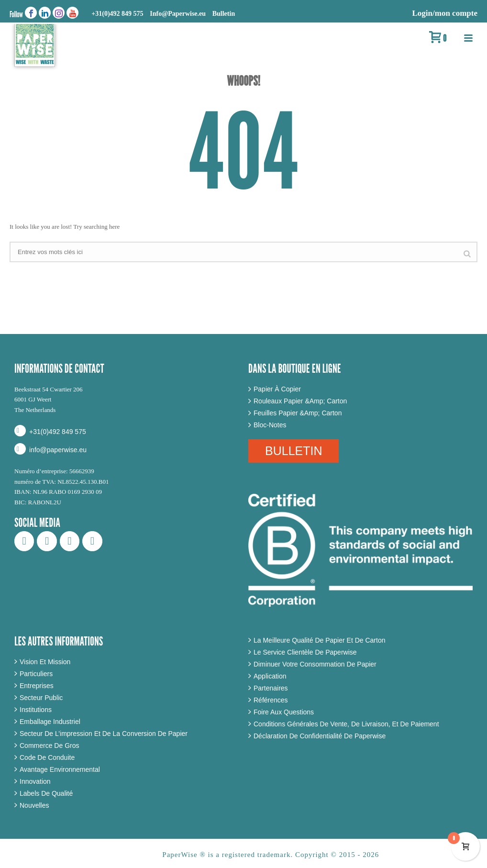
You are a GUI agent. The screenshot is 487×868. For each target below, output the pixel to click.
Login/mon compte (445, 13)
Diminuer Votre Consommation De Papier (315, 664)
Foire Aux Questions (284, 712)
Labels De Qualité (46, 793)
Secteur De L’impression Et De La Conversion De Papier (104, 734)
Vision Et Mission (45, 662)
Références (271, 700)
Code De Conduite (47, 757)
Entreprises (37, 686)
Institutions (36, 710)
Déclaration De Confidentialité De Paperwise (320, 736)
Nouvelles (34, 805)
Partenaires (271, 688)
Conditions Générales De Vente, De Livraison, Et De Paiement (346, 724)
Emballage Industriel (50, 722)
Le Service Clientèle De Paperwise (305, 652)
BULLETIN (293, 451)
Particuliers (36, 674)
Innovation (35, 781)
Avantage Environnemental (60, 769)
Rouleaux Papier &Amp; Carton (300, 401)
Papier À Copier (277, 389)
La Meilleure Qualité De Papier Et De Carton (319, 640)
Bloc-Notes (270, 425)
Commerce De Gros (49, 746)
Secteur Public (41, 698)
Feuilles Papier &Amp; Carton (298, 413)
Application (270, 676)
